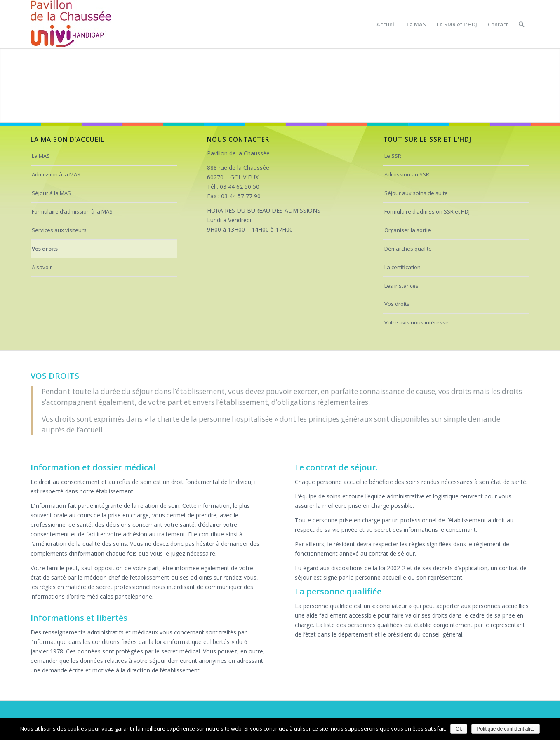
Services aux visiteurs (59, 230)
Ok (459, 729)
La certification (402, 267)
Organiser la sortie (408, 230)
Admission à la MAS (56, 174)
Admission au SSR (407, 174)
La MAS (41, 156)
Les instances (401, 286)
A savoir (42, 267)
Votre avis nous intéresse (416, 322)
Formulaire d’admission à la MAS (72, 211)
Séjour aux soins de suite (416, 193)
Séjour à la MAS (51, 193)
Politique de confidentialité (505, 729)
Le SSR (393, 156)
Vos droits (45, 249)
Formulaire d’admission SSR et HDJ (427, 211)
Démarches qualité (408, 249)
